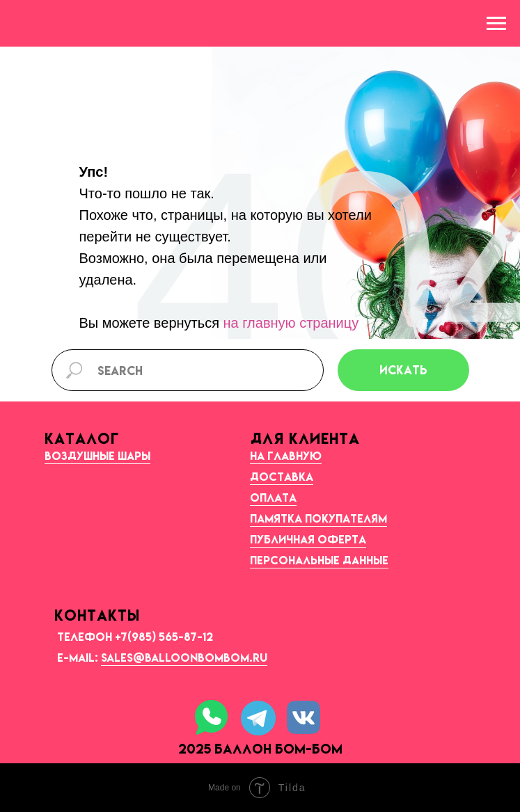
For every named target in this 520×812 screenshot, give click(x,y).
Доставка (282, 477)
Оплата (273, 497)
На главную (286, 456)
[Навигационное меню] (496, 24)
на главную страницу (291, 323)
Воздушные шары (97, 456)
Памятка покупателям (318, 518)
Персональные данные (319, 560)
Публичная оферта (308, 539)
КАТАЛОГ (82, 438)
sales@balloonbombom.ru (184, 658)
